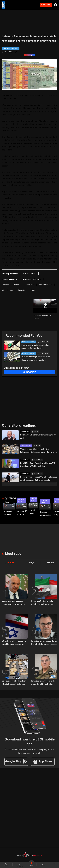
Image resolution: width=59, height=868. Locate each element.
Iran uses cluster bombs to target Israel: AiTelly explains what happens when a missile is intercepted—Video (10, 514)
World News (25, 432)
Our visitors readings (19, 426)
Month (51, 563)
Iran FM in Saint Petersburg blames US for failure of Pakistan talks (38, 465)
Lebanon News (26, 446)
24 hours (10, 563)
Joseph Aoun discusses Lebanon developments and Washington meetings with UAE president (15, 603)
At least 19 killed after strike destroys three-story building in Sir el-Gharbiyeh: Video (22, 513)
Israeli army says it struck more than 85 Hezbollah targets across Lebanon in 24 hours (43, 683)
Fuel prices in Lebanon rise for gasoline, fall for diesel (35, 347)
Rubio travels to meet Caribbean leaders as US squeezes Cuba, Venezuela (39, 479)
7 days (31, 563)
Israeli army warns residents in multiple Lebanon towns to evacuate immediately (44, 643)
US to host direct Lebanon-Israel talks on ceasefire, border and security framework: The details (14, 643)
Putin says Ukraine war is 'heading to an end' (38, 437)
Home (6, 865)
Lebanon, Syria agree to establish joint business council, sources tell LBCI (43, 603)
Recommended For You (24, 336)
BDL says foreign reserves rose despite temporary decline (36, 359)
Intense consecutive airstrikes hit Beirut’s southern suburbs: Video (46, 514)
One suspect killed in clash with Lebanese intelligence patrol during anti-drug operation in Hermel (39, 451)
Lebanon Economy (29, 342)
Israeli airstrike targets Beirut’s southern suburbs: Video (34, 512)
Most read (13, 554)
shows (43, 865)
